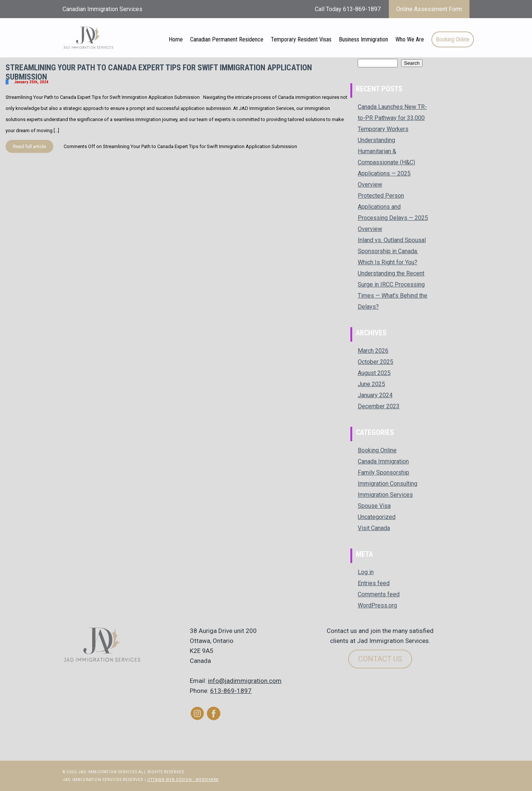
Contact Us (380, 659)
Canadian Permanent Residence (227, 39)
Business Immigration (363, 39)
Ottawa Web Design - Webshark (183, 780)
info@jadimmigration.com (245, 681)
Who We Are (410, 39)
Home (176, 39)
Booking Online (453, 39)
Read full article (29, 146)
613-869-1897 (231, 691)
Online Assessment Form (429, 9)
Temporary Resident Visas (301, 39)
